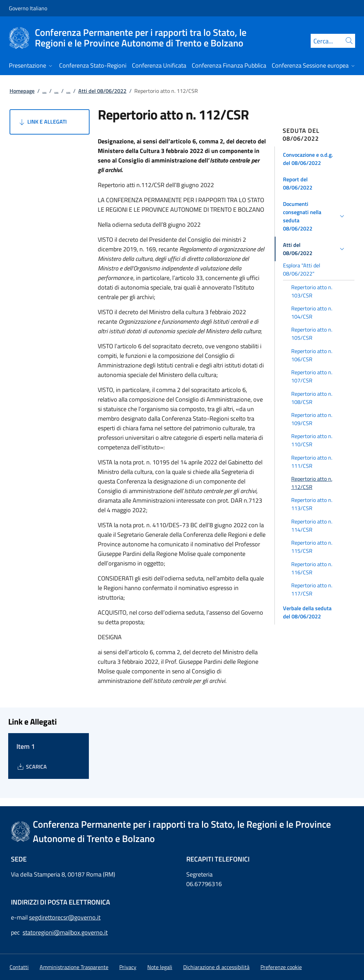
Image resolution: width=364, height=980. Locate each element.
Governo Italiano (28, 8)
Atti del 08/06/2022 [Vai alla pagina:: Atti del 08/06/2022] (102, 91)
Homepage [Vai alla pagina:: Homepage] (22, 91)
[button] (315, 159)
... (44, 91)
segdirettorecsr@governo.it (65, 917)
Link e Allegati (42, 122)
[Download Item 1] (32, 767)
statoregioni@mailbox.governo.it (65, 932)
